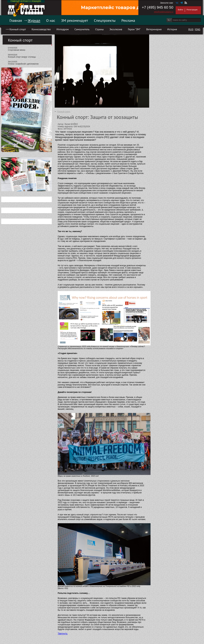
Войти (180, 10)
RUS (191, 29)
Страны (99, 29)
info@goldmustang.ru (164, 12)
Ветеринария (154, 29)
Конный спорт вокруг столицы (22, 57)
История (172, 29)
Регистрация (192, 10)
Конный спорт (18, 29)
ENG (198, 29)
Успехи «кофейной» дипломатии (23, 64)
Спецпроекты (105, 20)
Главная (16, 20)
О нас (51, 20)
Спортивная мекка (17, 50)
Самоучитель (82, 29)
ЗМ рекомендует (75, 20)
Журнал (34, 20)
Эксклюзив (116, 29)
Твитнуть (63, 634)
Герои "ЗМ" (134, 29)
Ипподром (63, 29)
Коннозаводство (41, 29)
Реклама (128, 20)
